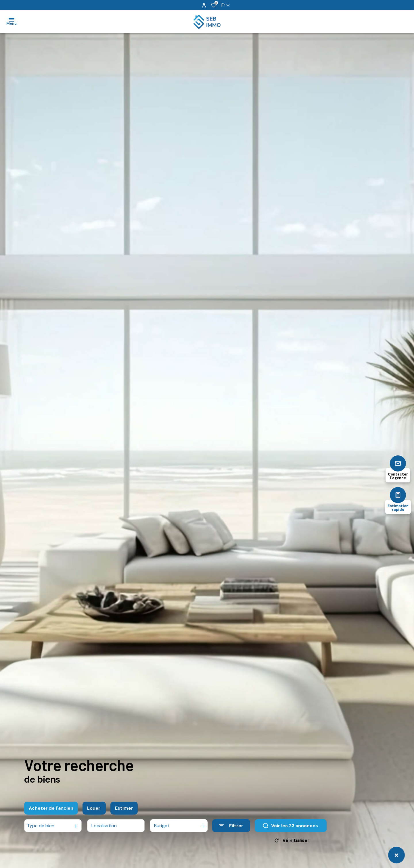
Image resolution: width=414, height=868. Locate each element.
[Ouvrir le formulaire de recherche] (231, 829)
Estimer (124, 811)
